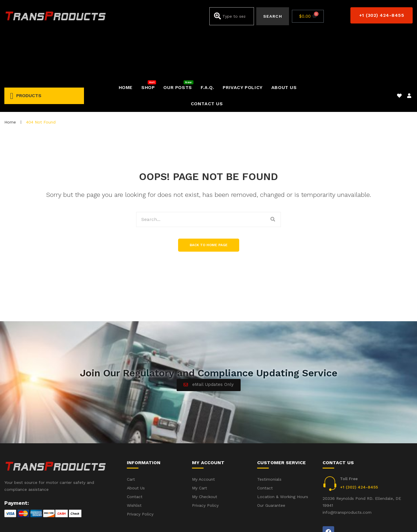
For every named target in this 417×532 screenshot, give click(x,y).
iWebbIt (48, 520)
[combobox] (232, 16)
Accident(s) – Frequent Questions (344, 520)
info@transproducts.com (347, 464)
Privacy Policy (399, 520)
